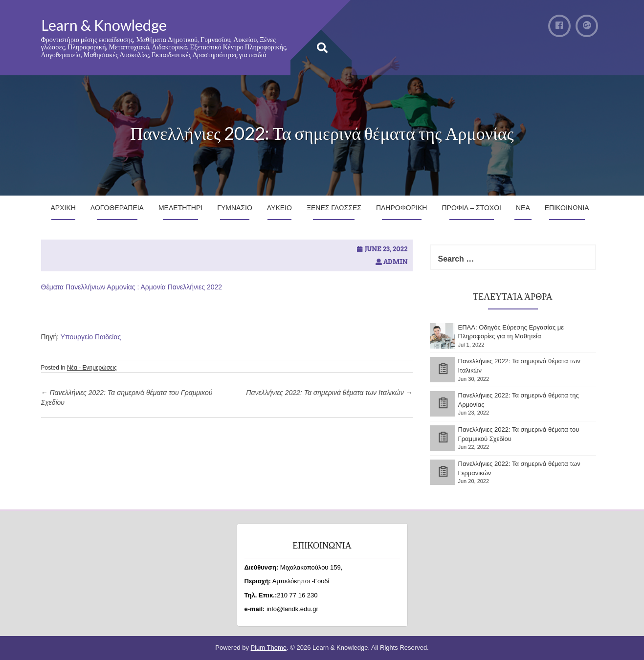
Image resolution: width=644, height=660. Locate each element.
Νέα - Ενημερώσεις (92, 368)
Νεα (523, 208)
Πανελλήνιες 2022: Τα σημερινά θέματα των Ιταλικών (329, 393)
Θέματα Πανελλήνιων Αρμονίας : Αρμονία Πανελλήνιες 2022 (132, 287)
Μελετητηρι (180, 208)
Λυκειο (279, 208)
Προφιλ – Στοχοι (471, 208)
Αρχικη (63, 208)
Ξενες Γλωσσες (334, 208)
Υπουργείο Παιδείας (91, 337)
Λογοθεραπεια (117, 208)
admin (396, 262)
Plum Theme (269, 648)
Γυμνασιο (235, 208)
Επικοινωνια (567, 208)
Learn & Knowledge (104, 25)
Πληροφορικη (402, 208)
